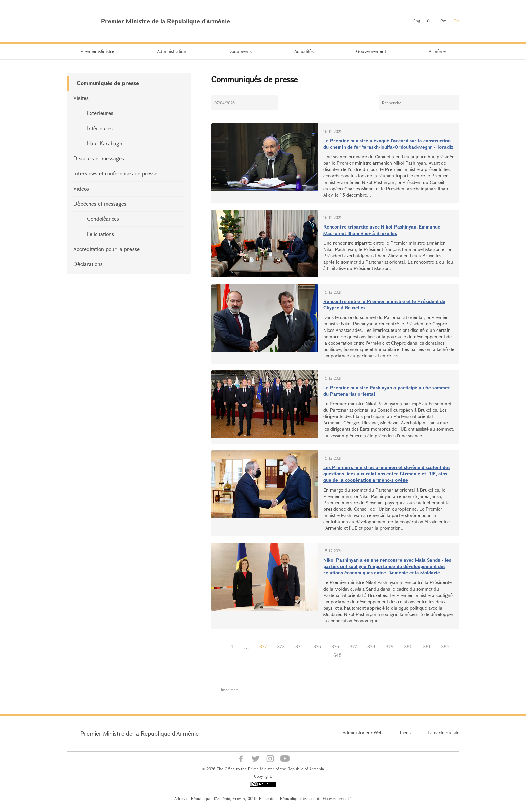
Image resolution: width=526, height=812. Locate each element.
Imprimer (229, 690)
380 (408, 646)
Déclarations (88, 264)
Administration (172, 51)
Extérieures (100, 113)
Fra (456, 21)
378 (371, 646)
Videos (81, 188)
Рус (444, 21)
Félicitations (100, 234)
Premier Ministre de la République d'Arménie (139, 733)
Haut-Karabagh (105, 143)
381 (427, 646)
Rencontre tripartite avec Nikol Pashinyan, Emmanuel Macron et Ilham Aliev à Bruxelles (383, 230)
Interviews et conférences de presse (115, 173)
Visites (81, 98)
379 (390, 646)
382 (445, 646)
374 (299, 646)
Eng (417, 21)
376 (335, 646)
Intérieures (100, 128)
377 (353, 646)
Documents (240, 51)
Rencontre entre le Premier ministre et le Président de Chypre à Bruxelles (384, 304)
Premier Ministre (97, 51)
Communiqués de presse (108, 83)
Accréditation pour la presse (107, 249)
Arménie (437, 51)
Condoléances (103, 219)
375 (317, 646)
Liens (405, 733)
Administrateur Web (363, 733)
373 (281, 646)
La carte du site (443, 733)
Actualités (304, 51)
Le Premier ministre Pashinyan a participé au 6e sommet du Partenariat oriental (386, 391)
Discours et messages (99, 158)
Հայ (430, 21)
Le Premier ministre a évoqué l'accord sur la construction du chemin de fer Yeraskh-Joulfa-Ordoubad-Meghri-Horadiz (388, 144)
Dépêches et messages (100, 204)
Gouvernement (371, 51)
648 (338, 655)
